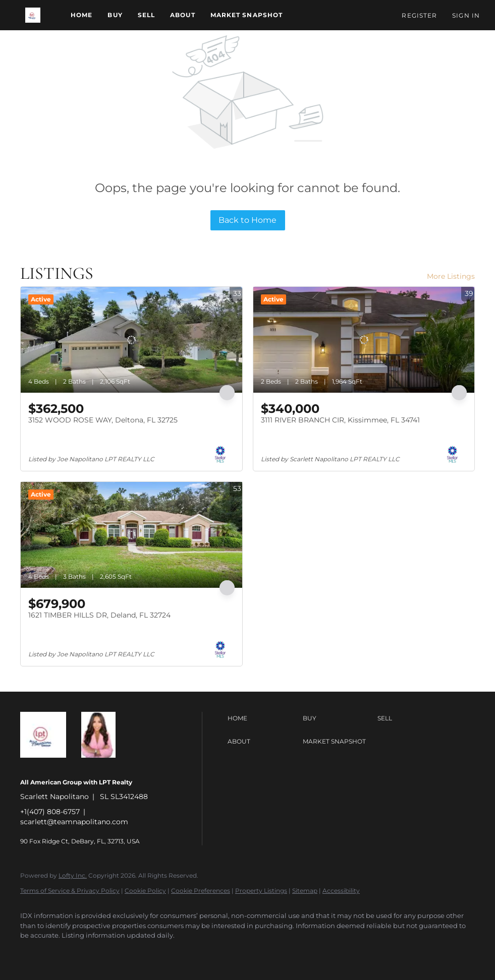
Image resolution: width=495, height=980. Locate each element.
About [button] (183, 15)
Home (81, 15)
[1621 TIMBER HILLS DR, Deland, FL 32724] (131, 535)
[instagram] (91, 953)
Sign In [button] (466, 15)
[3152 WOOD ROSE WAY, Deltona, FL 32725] (131, 340)
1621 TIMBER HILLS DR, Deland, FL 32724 (99, 615)
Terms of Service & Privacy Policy (70, 891)
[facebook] (32, 953)
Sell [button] (146, 15)
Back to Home (247, 220)
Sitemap (305, 891)
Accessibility (341, 891)
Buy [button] (115, 15)
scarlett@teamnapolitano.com (74, 822)
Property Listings (261, 891)
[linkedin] (62, 953)
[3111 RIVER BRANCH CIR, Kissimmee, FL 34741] (364, 340)
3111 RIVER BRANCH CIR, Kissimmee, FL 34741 (340, 420)
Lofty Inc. (73, 875)
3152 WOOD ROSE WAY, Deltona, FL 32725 (103, 420)
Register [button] (419, 15)
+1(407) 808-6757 (50, 812)
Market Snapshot (247, 15)
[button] (33, 15)
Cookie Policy (145, 891)
